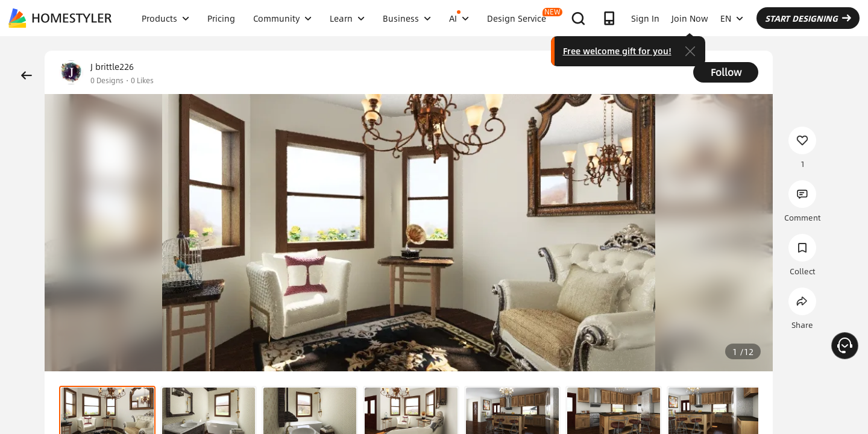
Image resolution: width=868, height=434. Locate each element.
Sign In (645, 18)
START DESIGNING (808, 18)
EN (732, 18)
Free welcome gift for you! (617, 51)
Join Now (690, 18)
